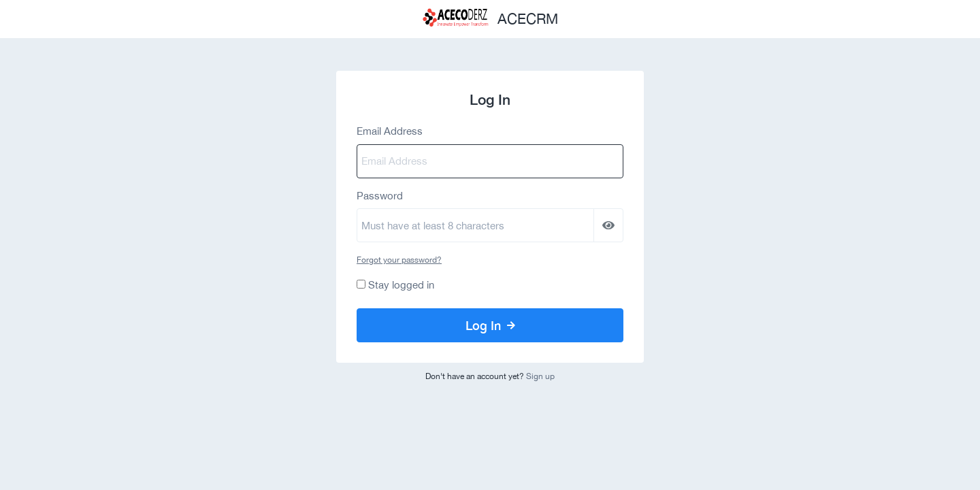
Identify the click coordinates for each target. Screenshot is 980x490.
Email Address (390, 131)
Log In (490, 325)
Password (380, 196)
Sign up (540, 376)
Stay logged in (401, 285)
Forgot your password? (399, 260)
